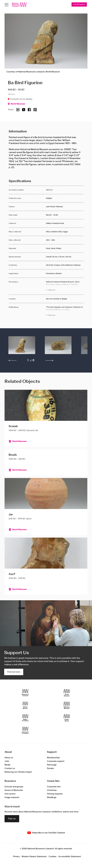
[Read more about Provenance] (65, 286)
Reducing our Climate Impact (18, 772)
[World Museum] (67, 693)
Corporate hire (54, 787)
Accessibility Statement (70, 857)
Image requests (12, 798)
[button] (22, 346)
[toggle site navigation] (7, 5)
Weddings (52, 798)
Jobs (7, 761)
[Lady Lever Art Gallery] (25, 730)
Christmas (52, 790)
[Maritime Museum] (67, 705)
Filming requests (55, 794)
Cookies (53, 857)
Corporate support (56, 761)
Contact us (10, 768)
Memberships (53, 758)
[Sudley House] (67, 718)
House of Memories (14, 790)
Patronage (52, 765)
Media (7, 765)
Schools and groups (14, 787)
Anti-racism (10, 794)
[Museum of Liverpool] (25, 693)
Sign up (12, 819)
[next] (49, 361)
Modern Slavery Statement (34, 857)
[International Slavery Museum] (25, 705)
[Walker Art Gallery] (25, 718)
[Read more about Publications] (65, 311)
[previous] (12, 361)
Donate (50, 768)
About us (9, 758)
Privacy (16, 857)
